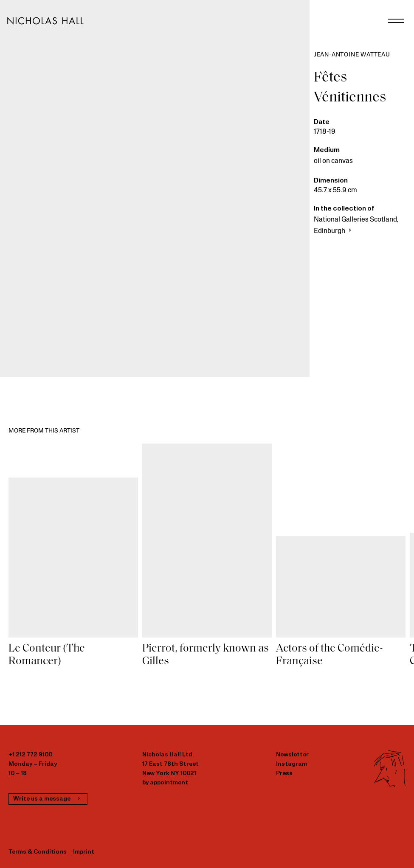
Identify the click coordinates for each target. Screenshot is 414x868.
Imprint (84, 852)
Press (284, 774)
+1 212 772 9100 (30, 755)
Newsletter (292, 755)
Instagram (291, 764)
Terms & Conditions (38, 852)
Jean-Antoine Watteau (352, 55)
